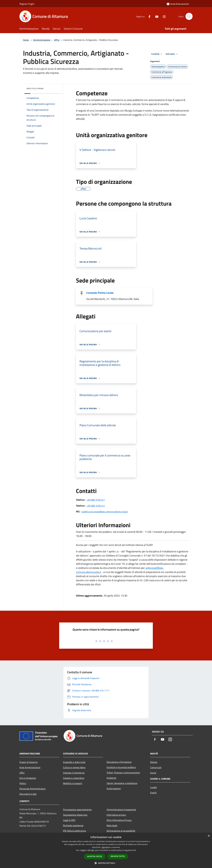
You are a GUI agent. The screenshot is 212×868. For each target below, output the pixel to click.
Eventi (153, 793)
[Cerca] (189, 16)
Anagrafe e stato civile (74, 762)
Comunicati (156, 767)
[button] (106, 863)
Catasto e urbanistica (74, 778)
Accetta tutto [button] (95, 856)
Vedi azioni (172, 54)
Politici (23, 783)
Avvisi (153, 773)
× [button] (209, 836)
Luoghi (154, 787)
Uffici (57, 40)
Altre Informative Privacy (119, 820)
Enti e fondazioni (28, 778)
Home (26, 40)
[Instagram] (163, 16)
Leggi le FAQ (69, 820)
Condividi (157, 54)
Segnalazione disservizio (75, 815)
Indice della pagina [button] (35, 88)
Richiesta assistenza (73, 825)
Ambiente (111, 778)
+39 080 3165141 (96, 500)
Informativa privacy (116, 815)
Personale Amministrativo (32, 789)
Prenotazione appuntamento (77, 810)
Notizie (154, 762)
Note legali (112, 825)
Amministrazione (42, 40)
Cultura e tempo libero (74, 767)
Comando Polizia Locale (100, 293)
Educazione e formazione (119, 762)
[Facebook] (148, 16)
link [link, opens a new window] (134, 850)
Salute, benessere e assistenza (122, 783)
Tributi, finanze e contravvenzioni (123, 773)
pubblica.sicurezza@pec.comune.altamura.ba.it (105, 512)
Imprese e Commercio (74, 773)
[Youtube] (155, 16)
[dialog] (106, 850)
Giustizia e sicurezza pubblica (121, 767)
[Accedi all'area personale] (178, 4)
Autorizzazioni (114, 788)
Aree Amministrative (30, 767)
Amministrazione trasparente (121, 810)
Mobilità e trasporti (73, 783)
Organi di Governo (28, 762)
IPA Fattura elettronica (74, 831)
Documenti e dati (28, 794)
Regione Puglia (27, 4)
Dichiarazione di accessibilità (121, 831)
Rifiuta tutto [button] (118, 856)
